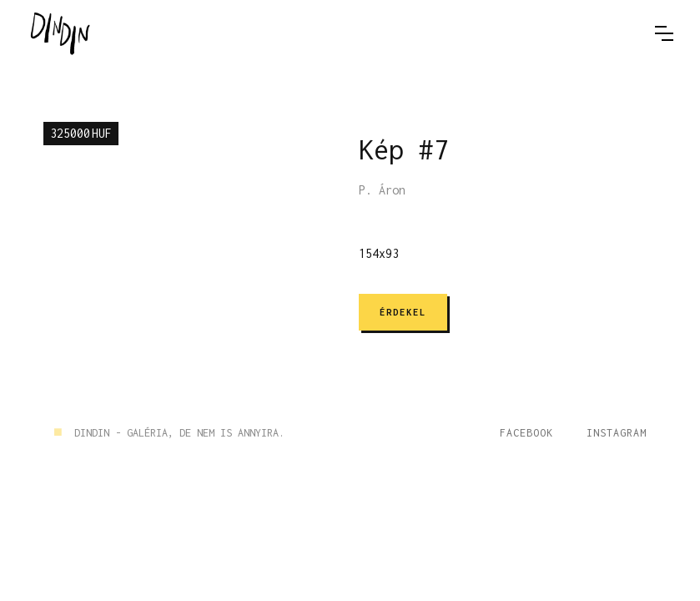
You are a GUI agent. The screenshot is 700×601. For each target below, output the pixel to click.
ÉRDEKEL (403, 312)
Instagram (617, 433)
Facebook (526, 433)
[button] (664, 33)
